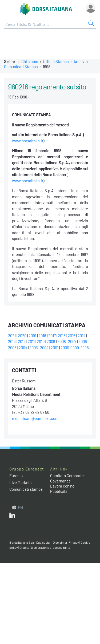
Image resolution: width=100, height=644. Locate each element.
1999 (75, 348)
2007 (72, 341)
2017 (52, 336)
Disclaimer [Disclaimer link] (60, 542)
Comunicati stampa (26, 489)
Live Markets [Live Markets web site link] (20, 482)
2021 (12, 336)
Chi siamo (30, 61)
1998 (85, 348)
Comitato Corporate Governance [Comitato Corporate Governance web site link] (67, 478)
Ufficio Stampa (56, 61)
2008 (62, 341)
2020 (22, 336)
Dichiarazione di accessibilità (51, 547)
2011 (31, 341)
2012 (22, 341)
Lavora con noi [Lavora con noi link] (63, 486)
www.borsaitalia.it (28, 141)
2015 (72, 336)
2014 (81, 336)
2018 (42, 336)
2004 (23, 348)
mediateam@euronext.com (35, 418)
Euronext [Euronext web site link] (17, 476)
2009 (51, 341)
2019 (32, 336)
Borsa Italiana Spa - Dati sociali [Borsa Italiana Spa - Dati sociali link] (30, 542)
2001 (55, 348)
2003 (34, 348)
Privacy (74, 542)
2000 (65, 348)
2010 (41, 341)
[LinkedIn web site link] (12, 517)
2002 (44, 348)
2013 (12, 341)
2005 (12, 348)
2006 (83, 341)
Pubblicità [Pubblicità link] (59, 491)
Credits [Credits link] (24, 547)
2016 (62, 336)
